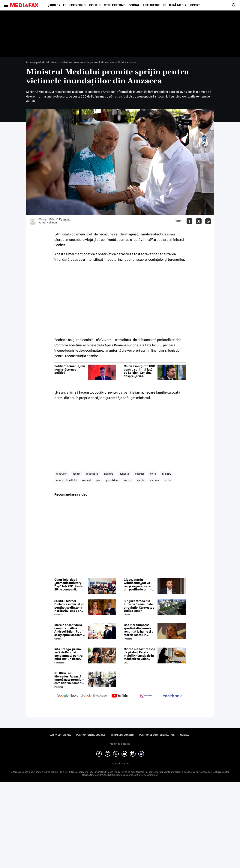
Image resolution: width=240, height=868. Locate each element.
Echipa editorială (60, 735)
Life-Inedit (151, 5)
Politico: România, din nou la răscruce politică (70, 370)
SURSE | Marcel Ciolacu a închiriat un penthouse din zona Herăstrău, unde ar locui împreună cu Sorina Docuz (69, 606)
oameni (87, 480)
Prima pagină (34, 62)
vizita (168, 480)
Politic (95, 5)
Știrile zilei (57, 5)
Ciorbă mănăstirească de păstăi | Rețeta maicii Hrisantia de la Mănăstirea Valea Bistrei (139, 654)
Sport (195, 5)
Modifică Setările (120, 744)
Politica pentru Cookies (91, 735)
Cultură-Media (175, 5)
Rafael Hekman (48, 223)
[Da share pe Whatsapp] (208, 221)
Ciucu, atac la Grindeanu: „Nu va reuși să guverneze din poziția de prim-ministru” (138, 585)
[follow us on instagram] (146, 696)
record (128, 480)
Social (134, 5)
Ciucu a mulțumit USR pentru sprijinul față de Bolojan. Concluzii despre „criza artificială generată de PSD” (140, 371)
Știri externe (115, 5)
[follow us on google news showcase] (94, 696)
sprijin (141, 480)
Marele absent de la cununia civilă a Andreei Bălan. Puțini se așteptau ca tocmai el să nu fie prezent (70, 630)
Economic (77, 5)
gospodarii (92, 474)
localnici (139, 474)
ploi (98, 480)
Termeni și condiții (122, 735)
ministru (166, 474)
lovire (153, 474)
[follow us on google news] (67, 696)
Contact (185, 735)
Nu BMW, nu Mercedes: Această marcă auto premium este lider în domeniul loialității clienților (70, 678)
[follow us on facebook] (172, 696)
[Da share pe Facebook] (189, 221)
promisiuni (112, 480)
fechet (77, 474)
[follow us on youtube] (120, 696)
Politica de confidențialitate (157, 735)
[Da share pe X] (199, 221)
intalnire (108, 474)
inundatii (124, 474)
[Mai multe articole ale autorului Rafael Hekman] (33, 221)
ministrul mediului (66, 480)
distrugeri (62, 474)
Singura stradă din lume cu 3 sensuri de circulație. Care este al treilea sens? (140, 606)
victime (154, 480)
